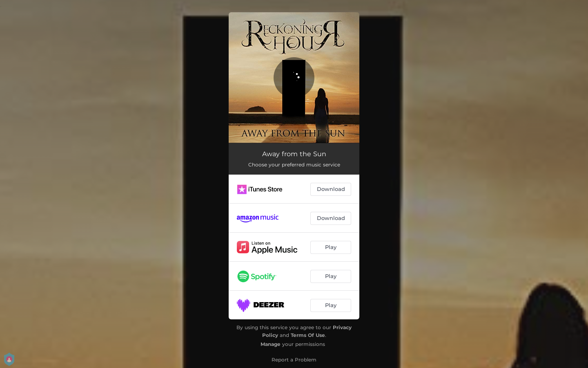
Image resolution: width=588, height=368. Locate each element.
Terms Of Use (308, 335)
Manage (271, 344)
